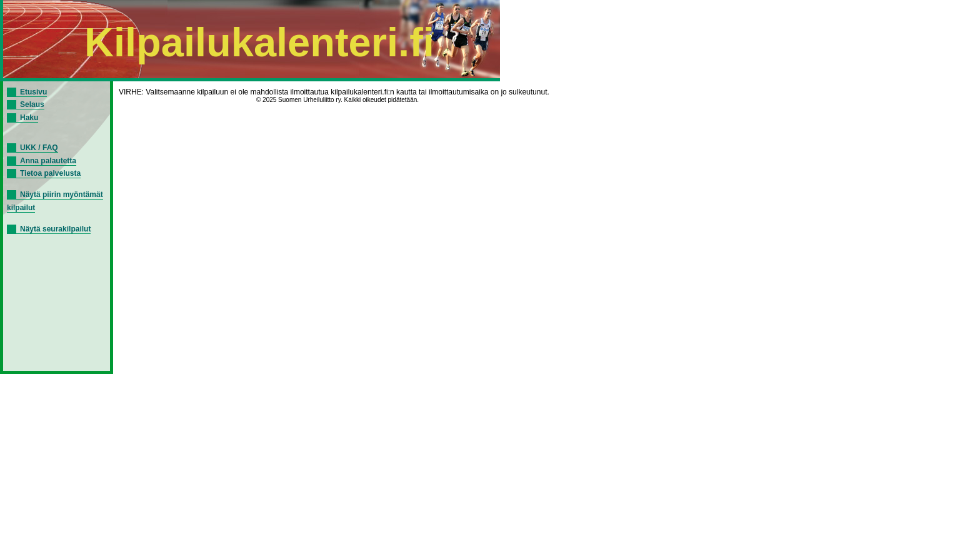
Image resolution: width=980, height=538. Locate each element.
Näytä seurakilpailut (55, 229)
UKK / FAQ (39, 148)
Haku (29, 118)
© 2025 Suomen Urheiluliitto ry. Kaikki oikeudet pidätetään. (337, 100)
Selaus (32, 104)
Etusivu (33, 92)
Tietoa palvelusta (50, 173)
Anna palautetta (48, 161)
